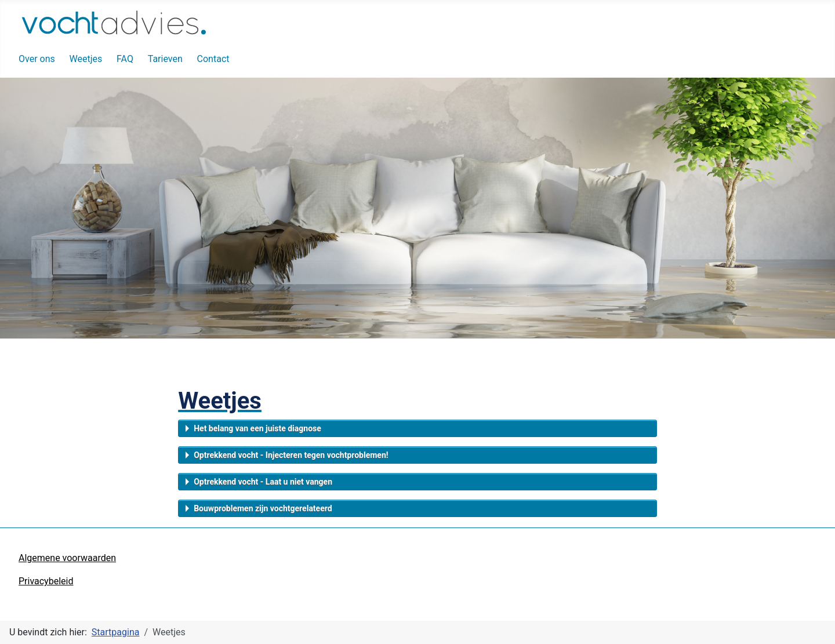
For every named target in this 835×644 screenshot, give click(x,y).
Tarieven (165, 59)
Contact (213, 59)
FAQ (125, 59)
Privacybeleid (46, 581)
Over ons (37, 59)
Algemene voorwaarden (67, 558)
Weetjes (86, 59)
